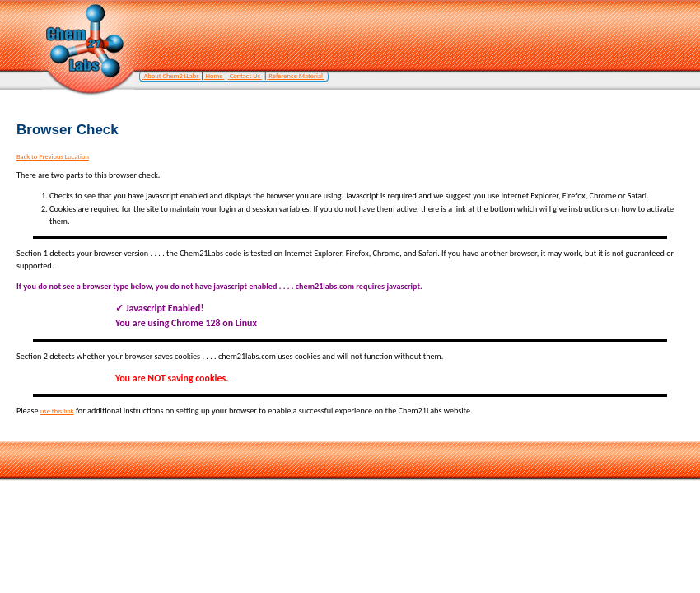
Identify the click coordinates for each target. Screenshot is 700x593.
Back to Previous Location (53, 156)
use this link (57, 411)
